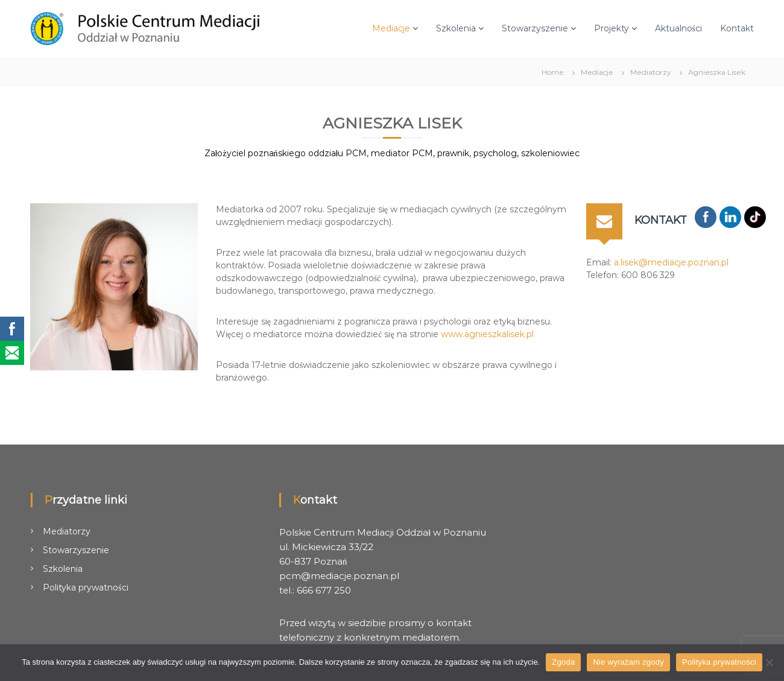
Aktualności (678, 28)
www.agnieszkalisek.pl (487, 334)
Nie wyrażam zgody (628, 662)
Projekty (612, 28)
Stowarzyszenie (535, 28)
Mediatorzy (67, 531)
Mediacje (391, 28)
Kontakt (737, 28)
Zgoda (563, 662)
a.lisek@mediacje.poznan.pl (671, 262)
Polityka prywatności (85, 588)
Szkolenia (456, 28)
